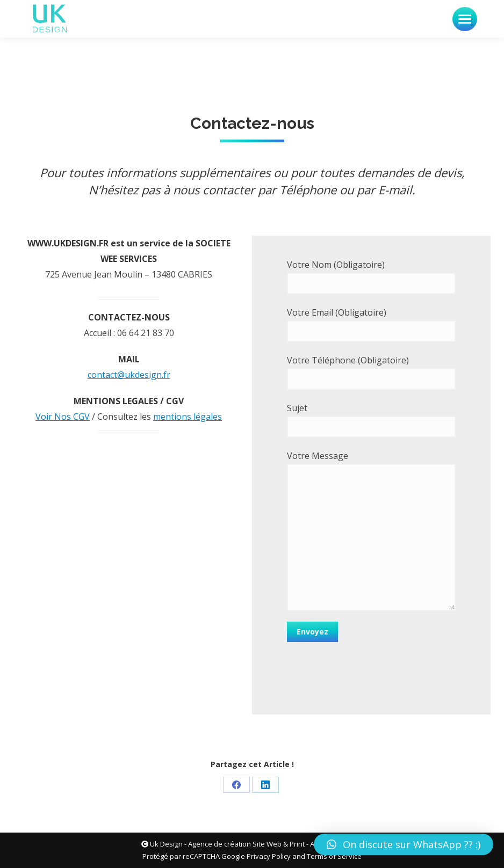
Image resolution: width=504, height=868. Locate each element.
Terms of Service (334, 856)
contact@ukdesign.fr (129, 375)
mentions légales (188, 417)
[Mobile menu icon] (465, 19)
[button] (404, 844)
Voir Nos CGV (63, 417)
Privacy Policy (269, 856)
